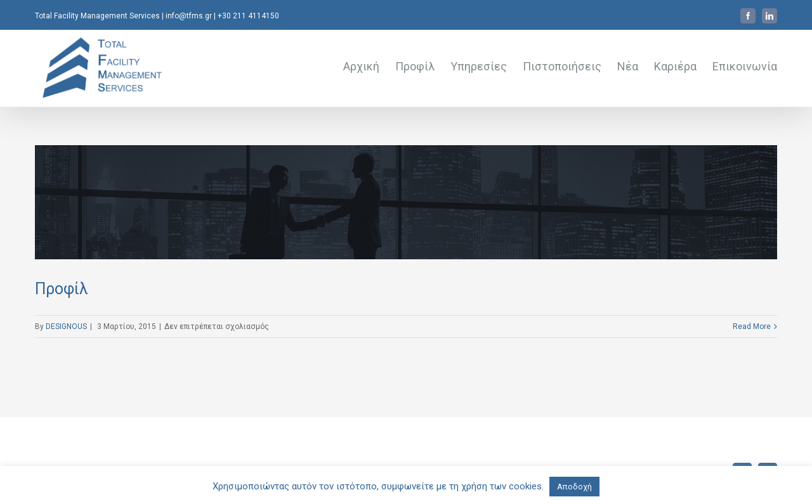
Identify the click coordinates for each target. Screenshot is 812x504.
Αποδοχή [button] (574, 487)
